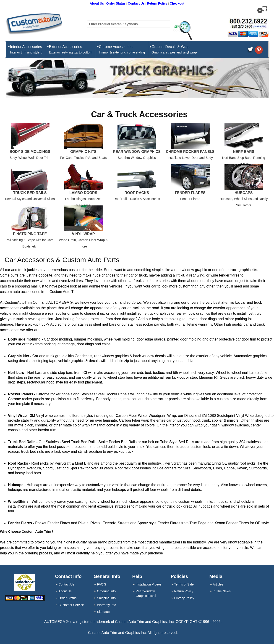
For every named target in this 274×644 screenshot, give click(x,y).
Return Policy (157, 3)
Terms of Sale (184, 584)
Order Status (116, 3)
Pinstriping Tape (30, 234)
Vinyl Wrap (83, 234)
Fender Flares (190, 193)
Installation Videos (148, 584)
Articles (218, 584)
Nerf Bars (244, 152)
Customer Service (71, 605)
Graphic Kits (83, 152)
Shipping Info (106, 598)
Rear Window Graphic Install (146, 593)
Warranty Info (107, 605)
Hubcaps (244, 193)
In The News (222, 591)
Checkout (177, 3)
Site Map (103, 612)
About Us (97, 3)
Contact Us (136, 3)
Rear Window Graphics (137, 152)
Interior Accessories (26, 50)
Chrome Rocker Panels (190, 152)
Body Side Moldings (30, 152)
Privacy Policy (184, 598)
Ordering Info (106, 591)
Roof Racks (137, 193)
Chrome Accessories (122, 50)
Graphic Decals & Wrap (174, 50)
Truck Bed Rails (30, 193)
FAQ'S (102, 584)
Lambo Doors (83, 193)
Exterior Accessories (71, 50)
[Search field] (129, 24)
